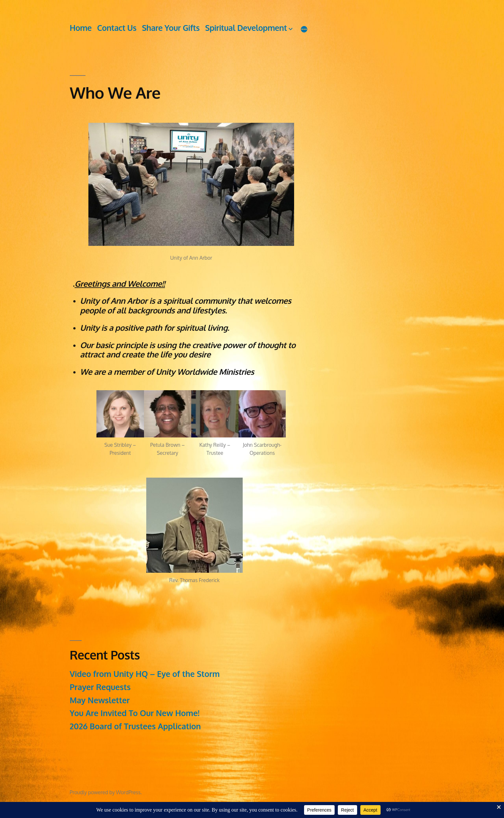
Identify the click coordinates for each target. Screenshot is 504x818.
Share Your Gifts (171, 28)
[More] (304, 29)
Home (81, 28)
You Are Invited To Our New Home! (135, 713)
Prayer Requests (100, 687)
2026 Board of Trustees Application (135, 726)
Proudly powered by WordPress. (106, 792)
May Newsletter (100, 700)
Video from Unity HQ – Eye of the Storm (145, 674)
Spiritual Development (246, 28)
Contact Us (117, 28)
